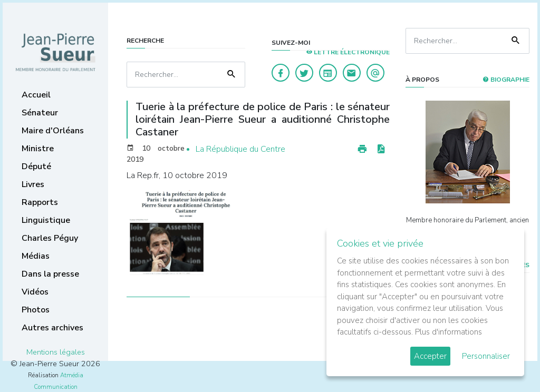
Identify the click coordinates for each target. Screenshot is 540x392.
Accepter (430, 356)
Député (36, 166)
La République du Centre (240, 149)
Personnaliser (486, 356)
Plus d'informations (449, 332)
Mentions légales (56, 352)
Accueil (36, 95)
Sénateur (40, 113)
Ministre (38, 149)
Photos (36, 310)
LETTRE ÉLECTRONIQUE (348, 52)
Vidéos (35, 292)
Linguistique (46, 220)
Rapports (40, 202)
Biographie (506, 80)
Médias (36, 256)
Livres (33, 184)
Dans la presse (50, 274)
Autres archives (52, 328)
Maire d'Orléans (53, 131)
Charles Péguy (50, 238)
